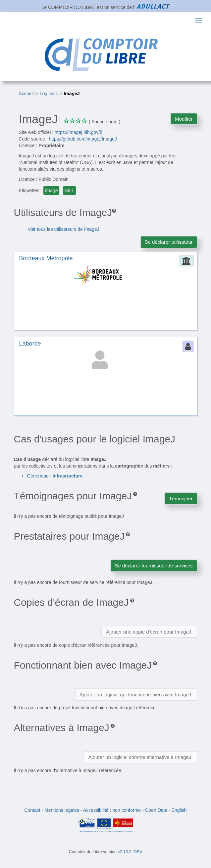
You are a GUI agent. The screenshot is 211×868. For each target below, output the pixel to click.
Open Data (156, 810)
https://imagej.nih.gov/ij (78, 132)
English (179, 810)
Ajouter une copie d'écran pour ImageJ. (149, 632)
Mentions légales (62, 810)
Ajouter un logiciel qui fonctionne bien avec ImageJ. (136, 695)
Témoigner (181, 498)
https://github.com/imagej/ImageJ (83, 139)
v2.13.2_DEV (130, 852)
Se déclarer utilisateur (169, 242)
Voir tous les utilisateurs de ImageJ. (64, 229)
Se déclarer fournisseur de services (154, 566)
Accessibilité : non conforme (112, 810)
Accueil (26, 94)
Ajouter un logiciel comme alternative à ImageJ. (140, 757)
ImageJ (72, 94)
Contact (32, 810)
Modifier (184, 119)
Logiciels (49, 94)
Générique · (55, 476)
